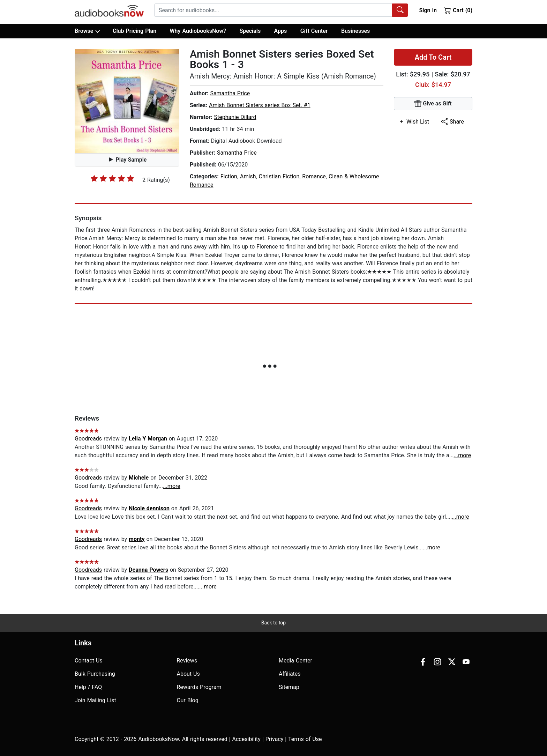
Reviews (187, 661)
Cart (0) (458, 10)
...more (462, 455)
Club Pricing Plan (134, 31)
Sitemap (289, 687)
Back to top (273, 623)
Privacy (275, 739)
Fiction (229, 176)
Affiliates (290, 674)
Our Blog (188, 700)
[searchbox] (273, 10)
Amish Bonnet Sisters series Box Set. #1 (260, 105)
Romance (314, 176)
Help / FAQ (88, 687)
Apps (281, 31)
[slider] (112, 178)
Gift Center (314, 31)
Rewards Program (199, 687)
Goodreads (88, 439)
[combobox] (281, 10)
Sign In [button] (428, 10)
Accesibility (246, 739)
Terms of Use (305, 739)
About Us (188, 674)
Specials (250, 31)
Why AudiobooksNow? (198, 31)
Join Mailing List (95, 700)
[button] (127, 101)
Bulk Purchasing (95, 674)
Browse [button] (87, 31)
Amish (248, 176)
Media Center (295, 661)
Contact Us (89, 661)
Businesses (355, 31)
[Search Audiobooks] (400, 10)
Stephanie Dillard (235, 117)
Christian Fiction (279, 176)
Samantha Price (230, 93)
